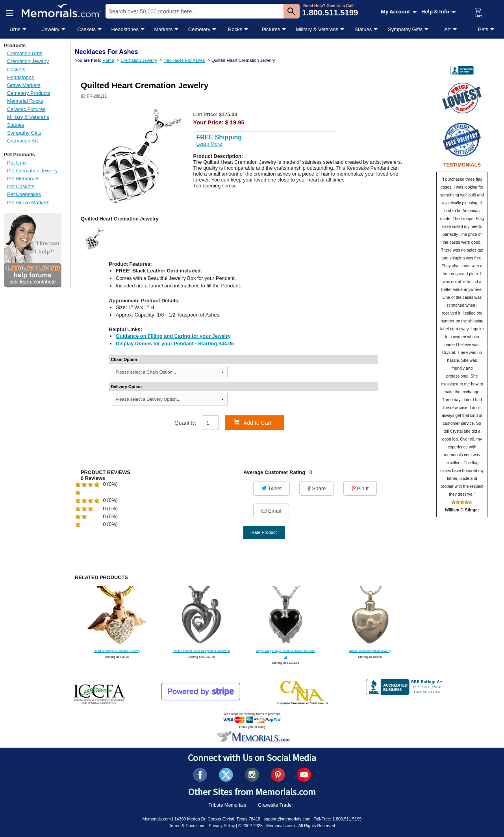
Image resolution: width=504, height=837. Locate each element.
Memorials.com (157, 819)
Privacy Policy (222, 826)
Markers (163, 29)
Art (447, 29)
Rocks (235, 29)
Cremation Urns (25, 53)
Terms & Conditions (187, 826)
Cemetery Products (29, 93)
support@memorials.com (287, 819)
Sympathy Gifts (405, 29)
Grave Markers (24, 85)
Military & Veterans (317, 29)
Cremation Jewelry (28, 61)
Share (317, 488)
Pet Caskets (21, 186)
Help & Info (439, 11)
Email (271, 511)
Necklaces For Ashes (184, 60)
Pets (483, 29)
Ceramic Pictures (26, 109)
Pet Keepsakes (24, 194)
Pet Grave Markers (28, 203)
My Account (399, 11)
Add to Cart (252, 422)
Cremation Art (22, 141)
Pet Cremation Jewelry (32, 171)
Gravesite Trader (275, 805)
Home (108, 60)
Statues (363, 29)
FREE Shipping (219, 137)
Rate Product (264, 532)
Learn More (209, 144)
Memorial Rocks (25, 101)
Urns (15, 29)
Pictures (271, 29)
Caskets (86, 29)
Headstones (125, 29)
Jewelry (51, 29)
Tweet (271, 488)
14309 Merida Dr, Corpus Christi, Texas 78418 (217, 819)
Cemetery (199, 29)
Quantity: (185, 423)
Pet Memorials (23, 179)
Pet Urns (17, 163)
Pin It (360, 488)
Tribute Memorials (227, 805)
